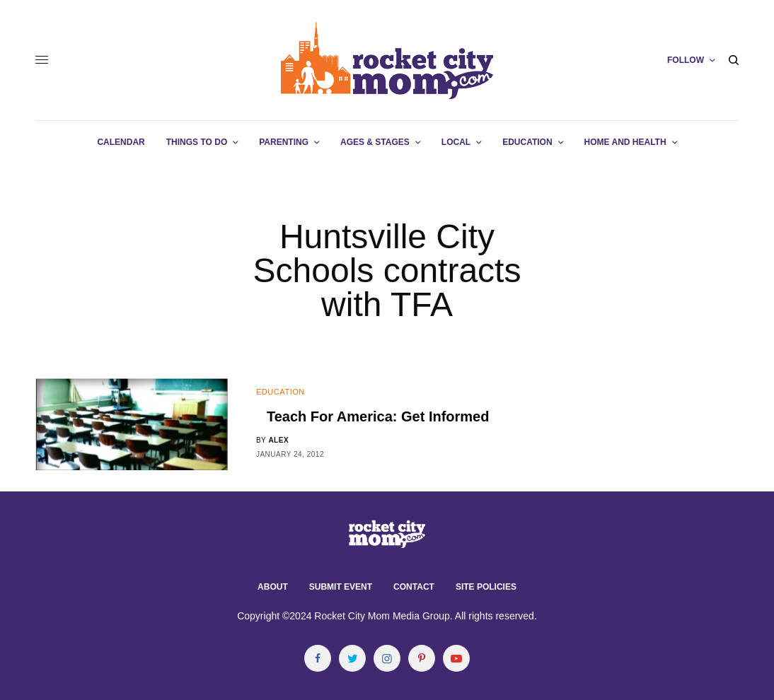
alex (278, 440)
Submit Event (341, 587)
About (273, 587)
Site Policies (486, 587)
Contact (414, 587)
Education (281, 392)
